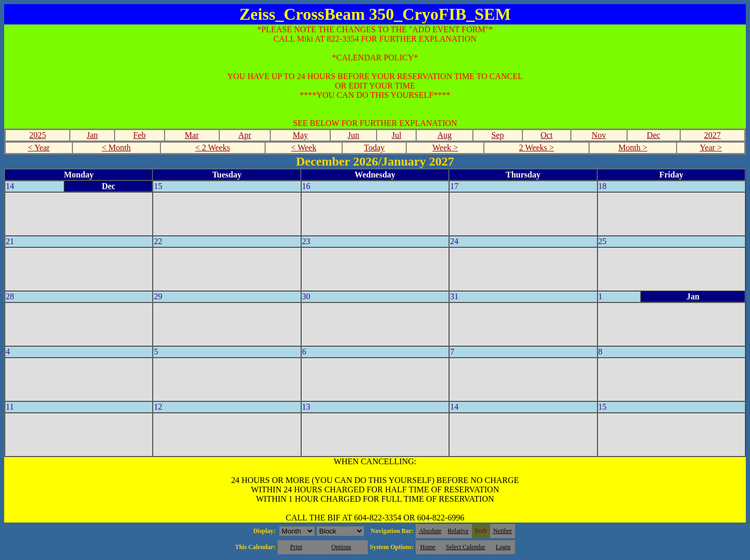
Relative (458, 531)
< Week (304, 148)
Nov (599, 135)
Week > (445, 148)
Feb (140, 135)
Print (296, 547)
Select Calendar (466, 547)
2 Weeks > (537, 148)
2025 (37, 135)
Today (374, 148)
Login (503, 547)
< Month (116, 148)
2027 (712, 135)
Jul (397, 135)
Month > (633, 148)
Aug (445, 135)
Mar (192, 135)
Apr (245, 135)
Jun (353, 135)
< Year (39, 148)
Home (428, 547)
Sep (497, 135)
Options (341, 547)
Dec (654, 135)
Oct (547, 135)
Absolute (430, 531)
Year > (711, 148)
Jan (92, 135)
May (300, 135)
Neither (503, 531)
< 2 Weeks (213, 148)
